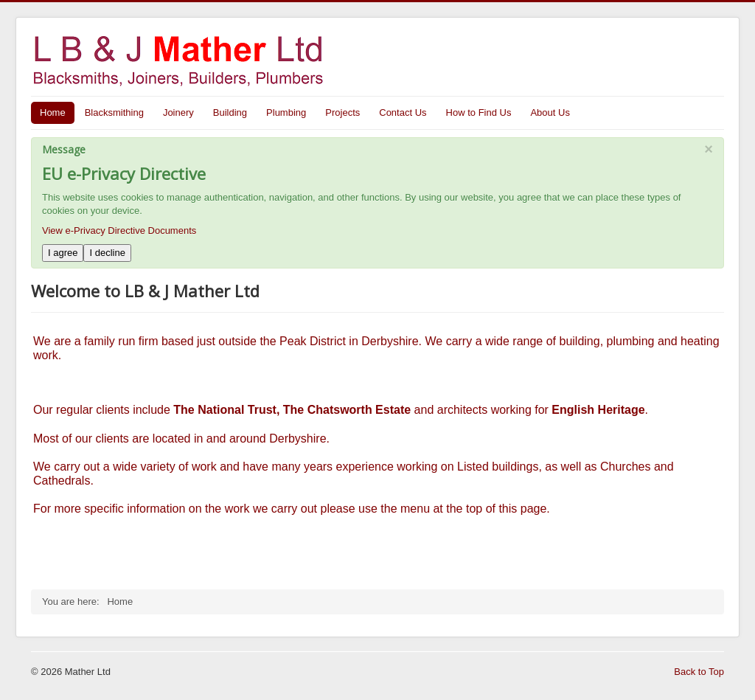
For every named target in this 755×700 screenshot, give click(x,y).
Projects (342, 112)
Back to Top (699, 672)
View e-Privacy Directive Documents (119, 231)
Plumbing (286, 112)
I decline (107, 253)
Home (53, 112)
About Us (550, 112)
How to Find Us (479, 112)
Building (230, 112)
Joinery (178, 112)
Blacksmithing (114, 112)
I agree (63, 253)
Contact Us (403, 112)
